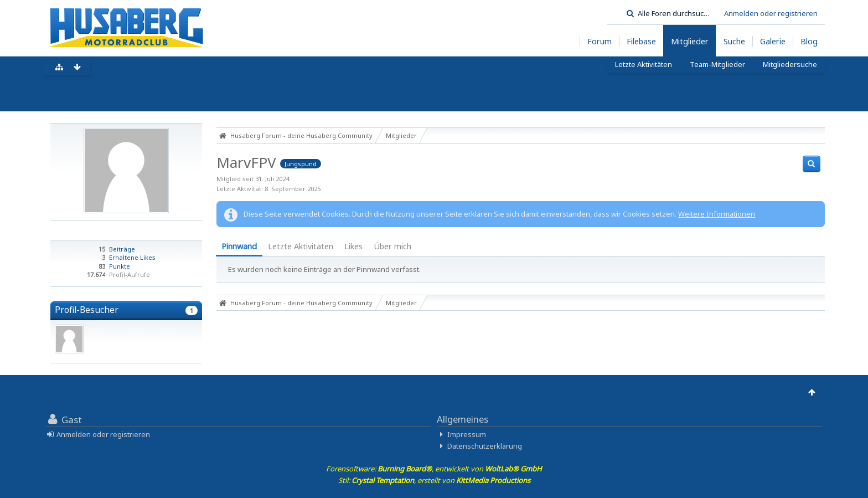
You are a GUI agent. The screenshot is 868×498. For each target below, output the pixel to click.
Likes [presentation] (353, 246)
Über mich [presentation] (392, 246)
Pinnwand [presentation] (239, 246)
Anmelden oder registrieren (771, 13)
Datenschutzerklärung (485, 446)
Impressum (467, 434)
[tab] (239, 247)
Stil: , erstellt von (434, 480)
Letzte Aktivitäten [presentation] (301, 246)
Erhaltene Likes (132, 257)
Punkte (120, 266)
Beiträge (122, 249)
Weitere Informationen (717, 214)
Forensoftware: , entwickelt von (434, 469)
